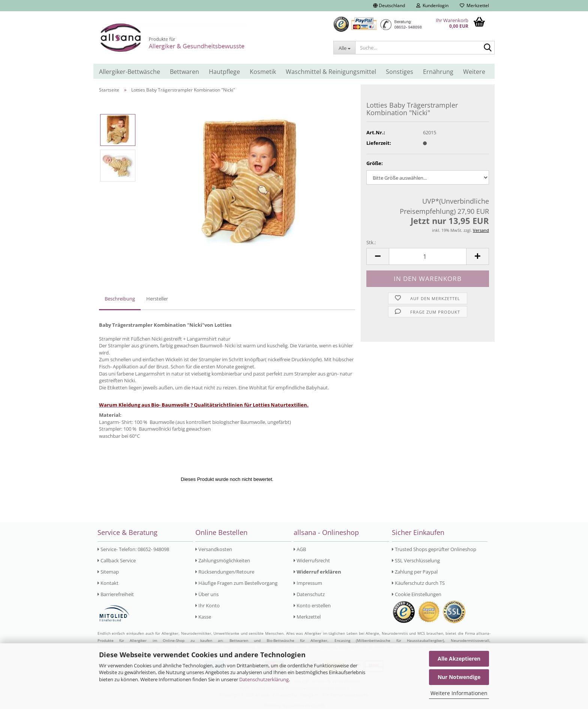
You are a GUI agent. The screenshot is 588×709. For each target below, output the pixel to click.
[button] (389, 6)
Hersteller (157, 299)
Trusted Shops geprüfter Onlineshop (434, 549)
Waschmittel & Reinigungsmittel (331, 72)
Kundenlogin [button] (432, 5)
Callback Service (117, 560)
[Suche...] (344, 48)
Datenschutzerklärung (264, 679)
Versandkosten (214, 549)
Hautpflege (224, 72)
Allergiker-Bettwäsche (130, 72)
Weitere (474, 72)
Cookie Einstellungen (417, 594)
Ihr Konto (208, 605)
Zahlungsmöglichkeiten (223, 560)
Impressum (308, 583)
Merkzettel (474, 5)
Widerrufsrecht (312, 560)
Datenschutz (309, 594)
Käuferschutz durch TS (418, 583)
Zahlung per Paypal (415, 572)
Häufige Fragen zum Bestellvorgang (236, 583)
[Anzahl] (428, 256)
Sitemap (108, 572)
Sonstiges (400, 72)
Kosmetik (263, 72)
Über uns (207, 594)
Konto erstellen (312, 605)
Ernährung (438, 72)
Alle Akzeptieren (459, 659)
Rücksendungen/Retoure (225, 572)
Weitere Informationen (459, 693)
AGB (300, 549)
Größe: (375, 163)
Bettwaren (184, 72)
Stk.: (371, 242)
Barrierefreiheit (116, 594)
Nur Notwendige (459, 677)
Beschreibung (120, 299)
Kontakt (108, 583)
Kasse (203, 617)
